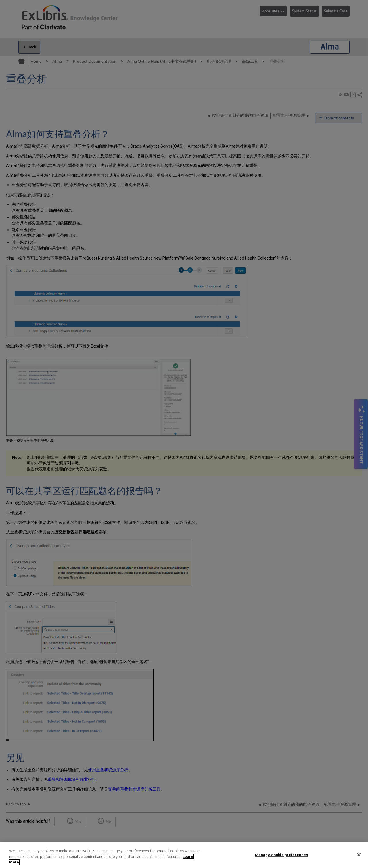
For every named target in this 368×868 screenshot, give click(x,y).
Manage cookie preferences (281, 855)
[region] (184, 855)
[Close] (359, 855)
